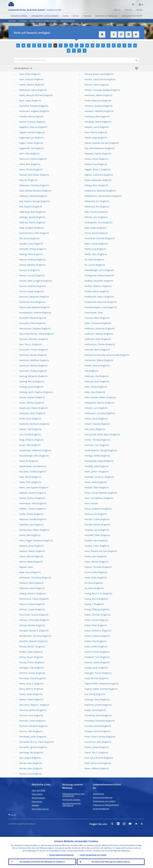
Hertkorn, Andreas (94, 106)
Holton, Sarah (91, 419)
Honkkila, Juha (91, 466)
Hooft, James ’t (92, 472)
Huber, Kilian (91, 625)
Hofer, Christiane (93, 323)
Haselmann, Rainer (28, 408)
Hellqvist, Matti (26, 583)
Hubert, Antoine (92, 636)
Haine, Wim (25, 164)
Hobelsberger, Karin (94, 270)
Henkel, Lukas (26, 652)
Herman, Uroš (26, 715)
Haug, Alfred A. (26, 440)
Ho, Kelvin (89, 260)
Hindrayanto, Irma (93, 222)
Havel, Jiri (24, 461)
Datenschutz (98, 794)
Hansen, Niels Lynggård (31, 281)
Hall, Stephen (26, 207)
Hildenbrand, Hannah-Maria (98, 196)
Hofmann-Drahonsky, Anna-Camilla (102, 355)
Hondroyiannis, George (96, 450)
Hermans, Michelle (28, 726)
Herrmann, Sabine (93, 95)
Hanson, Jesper (27, 291)
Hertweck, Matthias (94, 111)
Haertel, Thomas (27, 122)
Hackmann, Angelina (29, 111)
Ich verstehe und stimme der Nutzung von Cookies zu (42, 862)
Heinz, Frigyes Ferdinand (31, 540)
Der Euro (76, 16)
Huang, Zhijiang (92, 609)
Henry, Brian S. (26, 684)
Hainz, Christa (26, 169)
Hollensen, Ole (92, 376)
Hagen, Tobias (26, 143)
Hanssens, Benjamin (29, 297)
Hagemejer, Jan (27, 138)
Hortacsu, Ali (91, 514)
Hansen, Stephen (27, 286)
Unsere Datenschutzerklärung (61, 855)
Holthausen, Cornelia (95, 413)
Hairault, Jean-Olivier (29, 175)
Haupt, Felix (25, 445)
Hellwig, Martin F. (28, 593)
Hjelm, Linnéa (91, 244)
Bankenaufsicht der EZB (132, 16)
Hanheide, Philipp (28, 249)
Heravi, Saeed (26, 694)
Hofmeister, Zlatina (94, 360)
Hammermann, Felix (29, 233)
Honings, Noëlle (92, 456)
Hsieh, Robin (91, 578)
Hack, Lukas (25, 101)
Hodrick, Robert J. (93, 286)
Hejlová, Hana (26, 567)
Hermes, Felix (26, 731)
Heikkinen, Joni (26, 525)
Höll (86, 371)
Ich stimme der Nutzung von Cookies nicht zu (111, 862)
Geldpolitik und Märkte (19, 16)
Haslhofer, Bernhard (29, 424)
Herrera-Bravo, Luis (94, 74)
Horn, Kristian (91, 503)
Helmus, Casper (27, 609)
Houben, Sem (91, 540)
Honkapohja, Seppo (94, 461)
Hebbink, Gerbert (28, 493)
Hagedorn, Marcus (28, 127)
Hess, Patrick (91, 132)
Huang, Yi (89, 604)
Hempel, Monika (27, 625)
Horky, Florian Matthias (96, 493)
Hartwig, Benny (27, 381)
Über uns (117, 10)
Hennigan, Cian (27, 668)
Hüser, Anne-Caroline (95, 737)
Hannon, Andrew (27, 260)
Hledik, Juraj (90, 249)
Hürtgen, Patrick (92, 731)
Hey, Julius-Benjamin (95, 148)
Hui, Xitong (90, 694)
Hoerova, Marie (92, 318)
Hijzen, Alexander (93, 180)
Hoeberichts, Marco (94, 297)
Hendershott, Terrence (30, 636)
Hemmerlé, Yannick (29, 615)
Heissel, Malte (26, 562)
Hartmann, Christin (29, 350)
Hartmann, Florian (28, 355)
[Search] (121, 4)
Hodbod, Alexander (94, 281)
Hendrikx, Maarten (28, 641)
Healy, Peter (25, 482)
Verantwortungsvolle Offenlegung (72, 804)
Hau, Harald (25, 434)
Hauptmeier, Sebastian (30, 450)
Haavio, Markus (27, 85)
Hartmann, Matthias (29, 360)
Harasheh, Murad (28, 318)
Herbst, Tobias (26, 699)
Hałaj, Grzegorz (27, 228)
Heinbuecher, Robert (29, 530)
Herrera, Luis (25, 774)
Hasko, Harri (25, 419)
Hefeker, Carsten (27, 509)
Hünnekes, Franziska (95, 721)
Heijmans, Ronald (28, 519)
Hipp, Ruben (90, 228)
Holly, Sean (90, 392)
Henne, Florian (26, 657)
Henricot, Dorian (27, 673)
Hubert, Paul (91, 641)
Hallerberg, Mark (27, 212)
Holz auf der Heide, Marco (97, 434)
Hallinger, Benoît (27, 217)
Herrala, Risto (26, 768)
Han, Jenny (24, 238)
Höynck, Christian (93, 567)
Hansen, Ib (24, 270)
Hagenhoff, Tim (27, 148)
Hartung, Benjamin (28, 376)
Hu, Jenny (89, 588)
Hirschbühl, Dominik (95, 238)
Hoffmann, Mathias (94, 334)
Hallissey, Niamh (27, 222)
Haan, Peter (25, 74)
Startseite (12, 21)
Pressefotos (37, 802)
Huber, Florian (91, 620)
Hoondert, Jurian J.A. (94, 477)
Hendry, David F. (27, 646)
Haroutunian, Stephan (30, 328)
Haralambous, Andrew (30, 313)
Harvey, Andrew (27, 397)
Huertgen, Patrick (93, 673)
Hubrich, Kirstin (92, 652)
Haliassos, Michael (28, 196)
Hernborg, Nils (26, 753)
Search (133, 5)
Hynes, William (92, 768)
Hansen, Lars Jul (27, 275)
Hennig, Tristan (27, 662)
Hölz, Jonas (90, 429)
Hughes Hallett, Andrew (96, 689)
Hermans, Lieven (27, 721)
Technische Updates (71, 800)
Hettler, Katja (91, 138)
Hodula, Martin (92, 291)
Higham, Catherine (94, 175)
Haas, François (26, 79)
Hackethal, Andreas (29, 106)
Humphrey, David (93, 715)
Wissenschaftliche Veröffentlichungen (43, 21)
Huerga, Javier (91, 668)
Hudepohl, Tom (92, 657)
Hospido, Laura (92, 530)
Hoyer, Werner (92, 562)
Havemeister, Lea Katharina (33, 466)
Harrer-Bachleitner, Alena (32, 334)
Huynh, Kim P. (91, 753)
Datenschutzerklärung (103, 798)
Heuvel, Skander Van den (97, 143)
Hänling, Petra (26, 254)
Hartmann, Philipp (28, 371)
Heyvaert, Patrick (93, 154)
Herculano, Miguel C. (29, 705)
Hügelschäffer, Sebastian (97, 684)
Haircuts (23, 180)
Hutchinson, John (93, 742)
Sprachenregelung (101, 809)
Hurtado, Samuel (93, 726)
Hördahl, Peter (92, 487)
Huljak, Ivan (90, 710)
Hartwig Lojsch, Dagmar (31, 392)
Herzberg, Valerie (93, 122)
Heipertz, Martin (27, 551)
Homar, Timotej (92, 440)
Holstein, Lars (91, 408)
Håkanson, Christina (29, 185)
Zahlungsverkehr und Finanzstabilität (45, 16)
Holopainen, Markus (94, 403)
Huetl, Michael (91, 678)
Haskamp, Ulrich (27, 413)
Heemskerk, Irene (28, 503)
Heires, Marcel (26, 556)
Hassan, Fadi (25, 429)
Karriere (139, 10)
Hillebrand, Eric (92, 201)
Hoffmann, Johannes (95, 328)
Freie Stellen (37, 794)
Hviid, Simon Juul (93, 763)
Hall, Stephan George (29, 201)
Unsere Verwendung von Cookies (93, 855)
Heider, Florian (26, 514)
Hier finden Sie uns (40, 809)
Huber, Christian (92, 615)
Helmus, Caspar (27, 604)
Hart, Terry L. (25, 344)
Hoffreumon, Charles (95, 344)
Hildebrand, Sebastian (95, 191)
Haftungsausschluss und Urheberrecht (73, 795)
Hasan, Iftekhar (27, 403)
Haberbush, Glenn (28, 90)
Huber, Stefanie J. (93, 631)
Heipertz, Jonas (26, 546)
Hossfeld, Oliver (92, 535)
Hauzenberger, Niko (29, 456)
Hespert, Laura (92, 127)
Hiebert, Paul (91, 164)
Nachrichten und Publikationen (106, 16)
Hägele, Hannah (27, 132)
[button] (137, 5)
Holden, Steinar (92, 366)
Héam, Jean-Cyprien (29, 487)
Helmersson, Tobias (29, 599)
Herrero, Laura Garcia (95, 79)
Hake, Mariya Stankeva (30, 191)
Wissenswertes (38, 798)
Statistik (66, 16)
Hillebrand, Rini (92, 207)
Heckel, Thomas (27, 498)
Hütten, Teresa (92, 747)
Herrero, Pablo (92, 85)
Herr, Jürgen (25, 758)
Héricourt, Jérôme (28, 710)
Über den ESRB (38, 790)
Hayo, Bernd (25, 477)
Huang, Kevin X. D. (93, 593)
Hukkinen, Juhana (93, 705)
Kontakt (35, 805)
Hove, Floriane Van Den (96, 551)
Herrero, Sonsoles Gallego (97, 90)
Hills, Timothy (91, 212)
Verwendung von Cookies (104, 801)
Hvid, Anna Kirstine (94, 758)
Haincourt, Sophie (28, 159)
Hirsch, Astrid (91, 233)
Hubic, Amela (91, 646)
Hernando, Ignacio (28, 747)
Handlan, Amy (26, 244)
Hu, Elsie (89, 583)
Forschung (87, 16)
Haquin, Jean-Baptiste (30, 307)
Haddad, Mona (26, 116)
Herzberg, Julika (92, 116)
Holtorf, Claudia (92, 424)
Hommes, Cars (92, 445)
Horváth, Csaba (92, 519)
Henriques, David (28, 678)
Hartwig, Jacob (26, 387)
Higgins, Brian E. (92, 169)
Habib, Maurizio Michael (31, 95)
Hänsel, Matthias (27, 265)
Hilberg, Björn (91, 185)
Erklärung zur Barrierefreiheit (106, 805)
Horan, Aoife (91, 482)
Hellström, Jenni (27, 588)
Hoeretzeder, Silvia (94, 313)
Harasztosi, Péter (27, 323)
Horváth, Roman (92, 525)
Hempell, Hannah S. (29, 631)
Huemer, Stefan (92, 662)
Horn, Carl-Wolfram (94, 498)
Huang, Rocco (91, 599)
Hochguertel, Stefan (94, 275)
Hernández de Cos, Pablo (31, 742)
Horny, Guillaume (93, 509)
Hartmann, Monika (28, 366)
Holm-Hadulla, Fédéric (95, 397)
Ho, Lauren (90, 265)
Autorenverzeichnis (67, 21)
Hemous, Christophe (29, 620)
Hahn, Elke (24, 154)
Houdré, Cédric (92, 546)
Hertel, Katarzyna (93, 101)
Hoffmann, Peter (93, 339)
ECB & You (129, 10)
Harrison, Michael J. (29, 339)
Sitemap (13, 815)
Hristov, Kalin (91, 572)
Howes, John (91, 556)
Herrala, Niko (26, 763)
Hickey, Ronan (91, 159)
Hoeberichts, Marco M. (96, 302)
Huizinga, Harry (92, 699)
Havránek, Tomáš (28, 472)
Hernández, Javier (28, 737)
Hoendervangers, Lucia (96, 307)
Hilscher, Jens (91, 217)
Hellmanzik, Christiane (30, 578)
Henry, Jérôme (26, 689)
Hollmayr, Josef (92, 381)
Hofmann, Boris (92, 350)
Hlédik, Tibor (91, 254)
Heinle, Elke (25, 535)
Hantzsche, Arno (27, 302)
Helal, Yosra (25, 572)
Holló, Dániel (91, 387)
